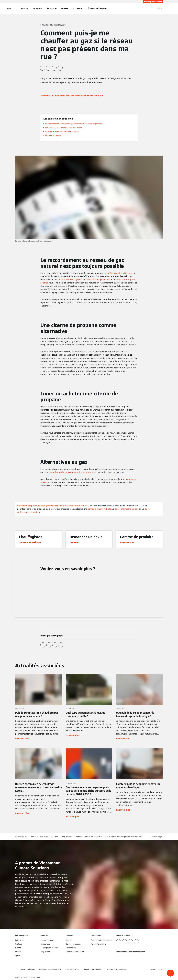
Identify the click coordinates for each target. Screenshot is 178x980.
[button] (170, 973)
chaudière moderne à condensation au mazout (71, 472)
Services (65, 8)
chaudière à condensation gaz (118, 273)
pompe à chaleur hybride (70, 280)
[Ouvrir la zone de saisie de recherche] (153, 8)
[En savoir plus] (39, 707)
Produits (25, 8)
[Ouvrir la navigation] (9, 8)
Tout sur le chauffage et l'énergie (44, 837)
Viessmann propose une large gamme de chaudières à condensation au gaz (53, 506)
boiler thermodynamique (98, 280)
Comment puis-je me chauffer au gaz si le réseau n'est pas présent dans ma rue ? (109, 837)
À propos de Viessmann (98, 8)
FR (159, 8)
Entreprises (38, 8)
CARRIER (39, 977)
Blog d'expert (78, 8)
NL (162, 8)
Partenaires (52, 8)
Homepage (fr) (21, 837)
